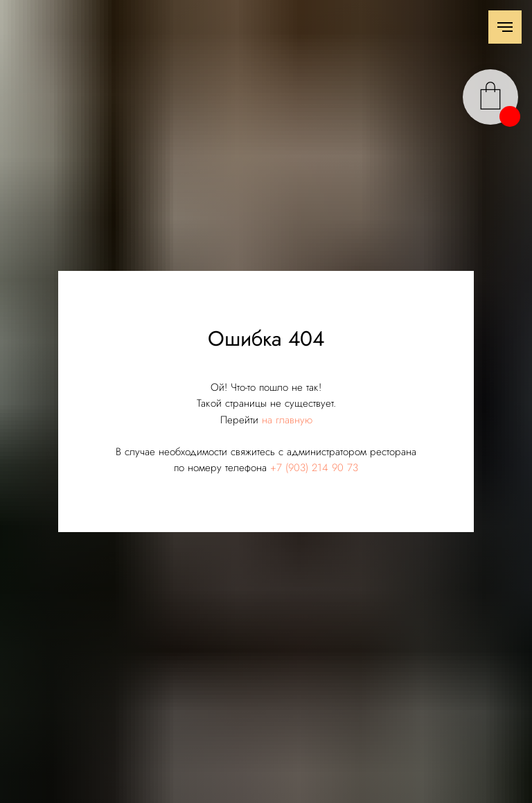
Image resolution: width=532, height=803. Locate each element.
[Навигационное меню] (505, 27)
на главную (287, 420)
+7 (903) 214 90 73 (314, 468)
